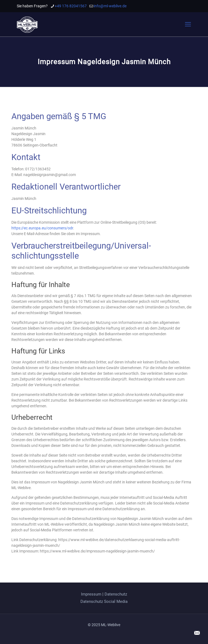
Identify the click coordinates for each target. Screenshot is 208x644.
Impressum (91, 594)
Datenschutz (116, 594)
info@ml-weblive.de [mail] (110, 6)
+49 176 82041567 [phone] (71, 6)
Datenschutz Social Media (104, 601)
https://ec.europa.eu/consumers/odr (42, 228)
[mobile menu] (188, 24)
